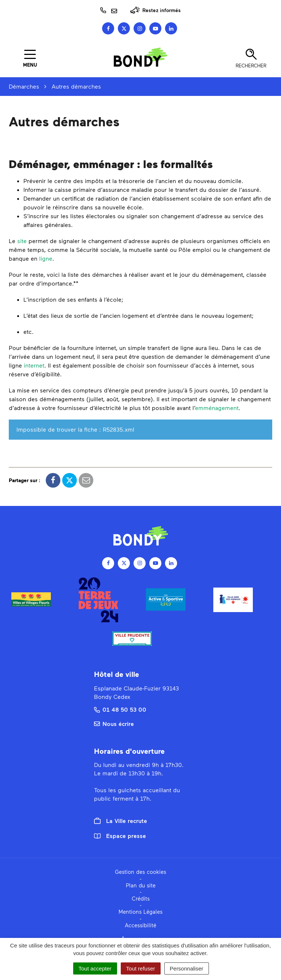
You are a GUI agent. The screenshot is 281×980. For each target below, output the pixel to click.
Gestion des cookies (140, 872)
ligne (46, 258)
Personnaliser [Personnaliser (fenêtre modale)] (187, 968)
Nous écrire (114, 724)
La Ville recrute (121, 821)
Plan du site (141, 885)
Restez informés (155, 10)
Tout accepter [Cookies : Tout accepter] (95, 968)
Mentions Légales (140, 912)
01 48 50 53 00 (120, 709)
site (22, 241)
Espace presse (120, 836)
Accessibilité (140, 925)
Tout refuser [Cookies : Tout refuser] (141, 968)
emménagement (217, 408)
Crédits (141, 898)
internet (34, 365)
